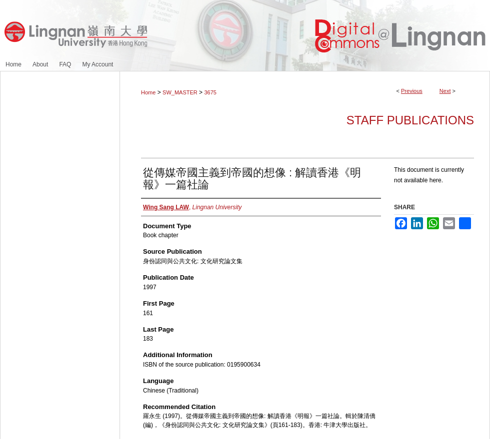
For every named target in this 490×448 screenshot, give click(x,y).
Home (148, 92)
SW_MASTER (180, 92)
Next (445, 91)
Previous (412, 91)
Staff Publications (410, 120)
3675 (210, 92)
